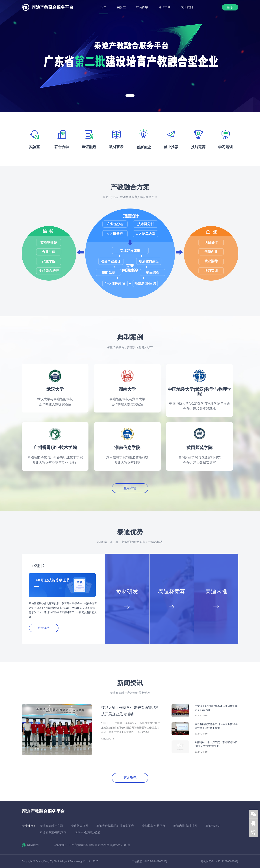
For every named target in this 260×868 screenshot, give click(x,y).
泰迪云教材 (213, 826)
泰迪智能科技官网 (51, 826)
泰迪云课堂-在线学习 (53, 832)
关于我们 (187, 7)
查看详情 (130, 488)
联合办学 (142, 7)
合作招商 (164, 7)
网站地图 (33, 845)
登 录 (230, 7)
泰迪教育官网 (80, 826)
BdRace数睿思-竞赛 (88, 832)
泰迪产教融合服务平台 (53, 7)
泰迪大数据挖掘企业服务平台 (115, 826)
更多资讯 (130, 778)
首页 (103, 7)
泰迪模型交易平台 (154, 826)
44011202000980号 (227, 861)
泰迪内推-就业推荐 (185, 826)
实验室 (121, 7)
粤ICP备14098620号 (156, 861)
